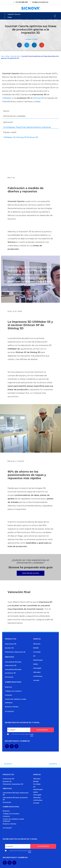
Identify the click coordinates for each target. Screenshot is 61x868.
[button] (55, 16)
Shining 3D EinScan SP (27, 137)
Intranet (10, 711)
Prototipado (9, 127)
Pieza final (21, 127)
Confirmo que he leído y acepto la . (22, 735)
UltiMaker (7, 98)
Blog (7, 56)
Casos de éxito (15, 56)
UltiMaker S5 (9, 137)
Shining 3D (38, 98)
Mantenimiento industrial (39, 127)
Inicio (3, 56)
